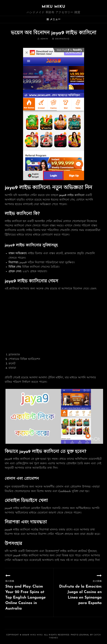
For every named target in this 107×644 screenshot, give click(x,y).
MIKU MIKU (54, 7)
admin (44, 39)
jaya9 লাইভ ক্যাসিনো (72, 195)
